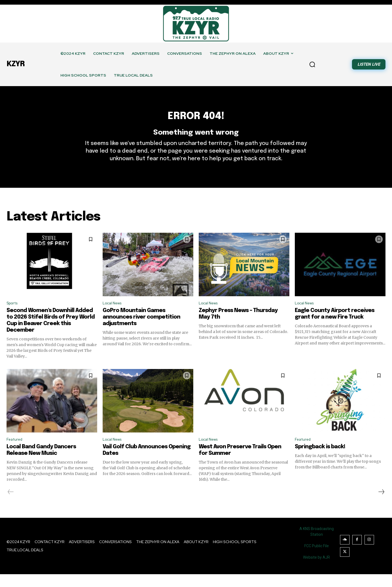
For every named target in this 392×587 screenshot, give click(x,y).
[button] (312, 64)
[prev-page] (11, 505)
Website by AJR (316, 570)
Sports (13, 314)
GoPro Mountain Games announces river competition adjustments (141, 329)
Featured (16, 452)
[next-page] (381, 505)
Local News (114, 314)
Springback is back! (320, 460)
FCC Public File (317, 559)
